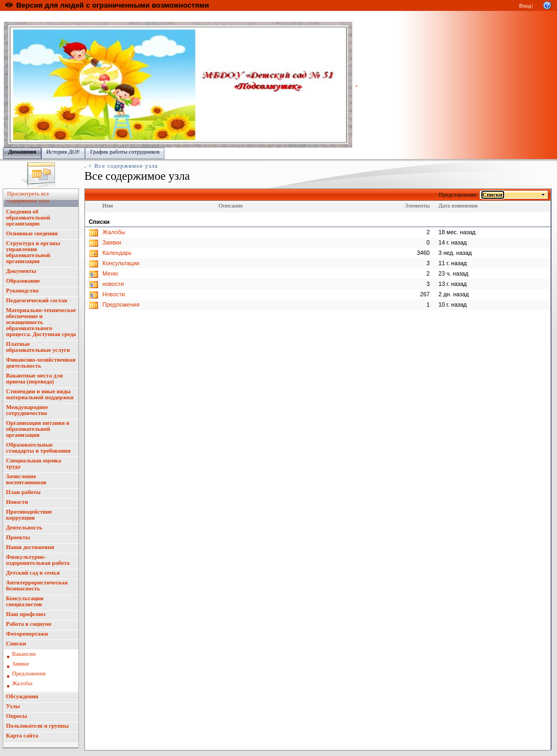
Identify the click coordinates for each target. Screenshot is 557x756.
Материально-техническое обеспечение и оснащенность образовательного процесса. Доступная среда (41, 322)
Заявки (20, 664)
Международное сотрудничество (27, 410)
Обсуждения (22, 696)
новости (113, 284)
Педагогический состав (36, 300)
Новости (17, 502)
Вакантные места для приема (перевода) (34, 379)
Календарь (117, 253)
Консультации (121, 263)
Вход (525, 6)
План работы (23, 492)
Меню (110, 273)
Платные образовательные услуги (38, 347)
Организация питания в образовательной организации (38, 429)
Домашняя (22, 152)
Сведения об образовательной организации (28, 218)
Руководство (22, 291)
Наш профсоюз (26, 614)
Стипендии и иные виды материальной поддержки (40, 394)
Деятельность (24, 528)
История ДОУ (63, 152)
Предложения (29, 673)
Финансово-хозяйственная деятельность (41, 363)
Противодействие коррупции (29, 515)
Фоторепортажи (27, 634)
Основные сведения (32, 233)
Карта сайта (22, 736)
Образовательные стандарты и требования (38, 448)
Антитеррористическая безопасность (37, 586)
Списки (16, 644)
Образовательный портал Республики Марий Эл (65, 17)
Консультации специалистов (25, 601)
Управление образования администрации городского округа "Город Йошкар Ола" (230, 17)
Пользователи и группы (37, 726)
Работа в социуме (29, 624)
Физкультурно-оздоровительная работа (38, 560)
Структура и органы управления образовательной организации (33, 252)
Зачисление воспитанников (26, 479)
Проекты (18, 537)
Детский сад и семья (33, 573)
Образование (23, 281)
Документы (21, 271)
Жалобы (22, 683)
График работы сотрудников (125, 152)
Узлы (13, 706)
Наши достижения (30, 547)
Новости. (114, 294)
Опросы (17, 716)
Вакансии (24, 654)
